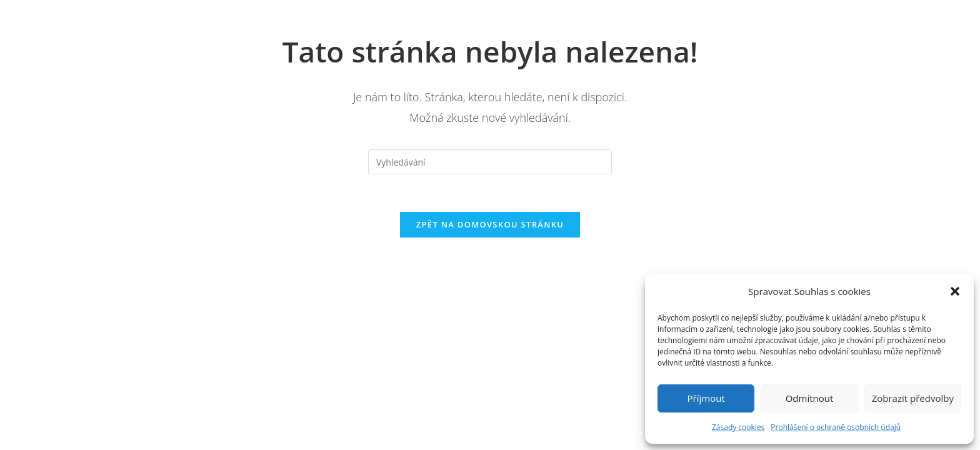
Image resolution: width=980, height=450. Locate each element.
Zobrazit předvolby (913, 398)
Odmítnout (810, 398)
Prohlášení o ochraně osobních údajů (836, 427)
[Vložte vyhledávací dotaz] (490, 162)
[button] (955, 291)
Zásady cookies (738, 427)
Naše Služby (510, 25)
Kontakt (628, 25)
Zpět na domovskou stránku (490, 225)
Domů (340, 25)
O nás (407, 25)
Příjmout (706, 398)
